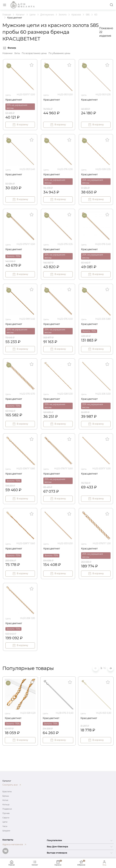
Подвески (7, 809)
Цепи (5, 822)
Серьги (6, 818)
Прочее (6, 813)
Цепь (8, 95)
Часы (5, 826)
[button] (111, 666)
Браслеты (7, 792)
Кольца (6, 805)
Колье (5, 800)
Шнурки (6, 831)
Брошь (6, 796)
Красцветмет (15, 99)
